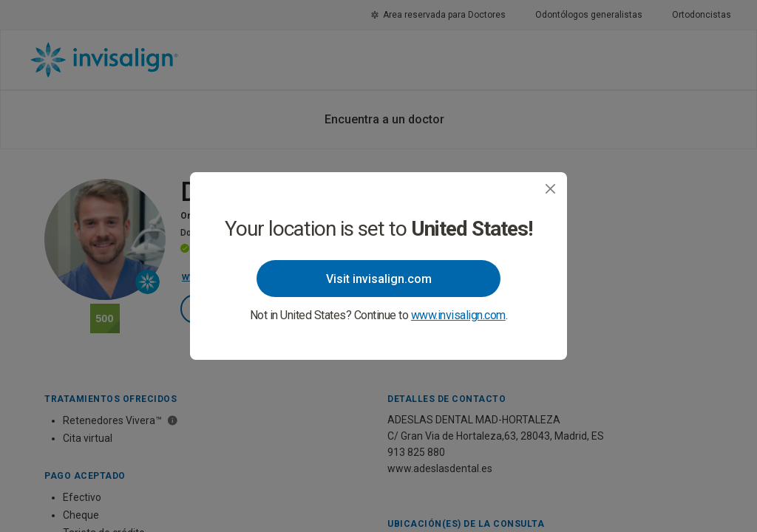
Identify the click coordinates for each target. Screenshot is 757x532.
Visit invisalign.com (379, 279)
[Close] (550, 189)
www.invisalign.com (458, 315)
